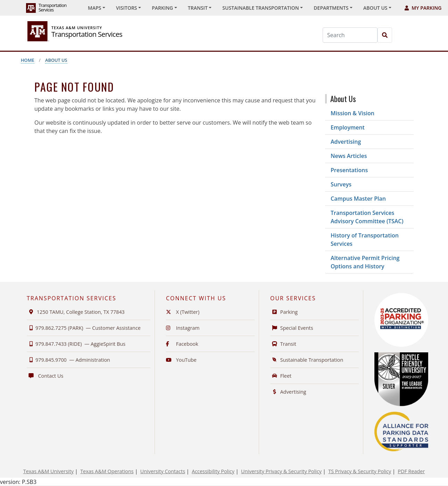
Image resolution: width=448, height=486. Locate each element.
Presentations (349, 170)
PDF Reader (411, 471)
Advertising (346, 142)
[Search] (350, 35)
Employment (348, 127)
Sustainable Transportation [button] (260, 8)
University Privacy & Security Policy (281, 471)
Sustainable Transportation (307, 360)
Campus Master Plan (358, 199)
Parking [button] (162, 8)
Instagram (183, 328)
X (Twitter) (183, 312)
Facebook (182, 344)
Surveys (341, 184)
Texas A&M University (48, 471)
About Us (56, 60)
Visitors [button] (127, 8)
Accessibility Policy (213, 471)
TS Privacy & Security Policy (360, 471)
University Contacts (163, 471)
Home (28, 60)
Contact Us (45, 376)
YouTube (181, 360)
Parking (284, 312)
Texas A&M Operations (107, 471)
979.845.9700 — (68, 360)
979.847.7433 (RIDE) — (76, 344)
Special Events (292, 328)
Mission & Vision (352, 113)
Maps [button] (94, 8)
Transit (283, 344)
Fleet (281, 376)
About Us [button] (375, 8)
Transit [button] (198, 8)
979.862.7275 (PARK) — (84, 328)
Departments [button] (331, 8)
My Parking (423, 8)
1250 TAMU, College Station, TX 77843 (76, 312)
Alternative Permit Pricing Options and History (365, 262)
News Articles (349, 156)
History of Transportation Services (365, 240)
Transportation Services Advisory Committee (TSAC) (367, 217)
